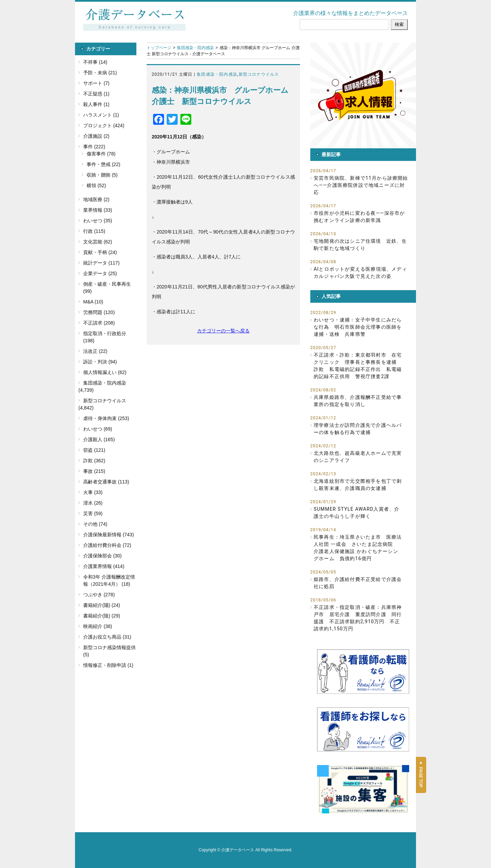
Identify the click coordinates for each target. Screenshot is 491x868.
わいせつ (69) (98, 429)
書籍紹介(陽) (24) (102, 605)
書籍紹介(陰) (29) (102, 616)
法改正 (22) (95, 351)
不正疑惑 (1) (96, 94)
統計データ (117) (101, 263)
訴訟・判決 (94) (100, 362)
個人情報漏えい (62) (105, 372)
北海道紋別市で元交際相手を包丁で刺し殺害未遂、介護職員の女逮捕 (358, 485)
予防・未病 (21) (100, 73)
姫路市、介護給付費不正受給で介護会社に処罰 (358, 583)
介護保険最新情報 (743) (109, 535)
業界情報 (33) (98, 210)
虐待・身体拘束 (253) (106, 418)
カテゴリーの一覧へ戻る (223, 331)
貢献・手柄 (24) (100, 252)
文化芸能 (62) (98, 242)
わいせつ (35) (98, 221)
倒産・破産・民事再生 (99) (107, 288)
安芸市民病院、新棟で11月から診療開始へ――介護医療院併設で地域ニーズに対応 (361, 185)
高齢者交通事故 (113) (106, 482)
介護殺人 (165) (99, 439)
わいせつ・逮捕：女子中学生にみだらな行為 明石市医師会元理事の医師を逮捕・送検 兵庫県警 (358, 327)
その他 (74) (95, 524)
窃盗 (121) (94, 450)
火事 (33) (93, 492)
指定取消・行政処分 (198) (105, 337)
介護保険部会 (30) (102, 556)
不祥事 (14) (95, 62)
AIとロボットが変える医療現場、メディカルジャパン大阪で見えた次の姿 (360, 273)
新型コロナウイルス (259, 74)
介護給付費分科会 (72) (107, 545)
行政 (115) (94, 231)
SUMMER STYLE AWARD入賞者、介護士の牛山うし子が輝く (356, 513)
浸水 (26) (93, 503)
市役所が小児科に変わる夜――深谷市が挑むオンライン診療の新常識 (359, 217)
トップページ (159, 48)
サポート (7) (96, 83)
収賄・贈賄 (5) (102, 175)
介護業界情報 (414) (104, 566)
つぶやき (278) (99, 595)
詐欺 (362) (94, 461)
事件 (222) (94, 147)
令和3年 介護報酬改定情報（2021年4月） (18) (109, 580)
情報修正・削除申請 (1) (108, 665)
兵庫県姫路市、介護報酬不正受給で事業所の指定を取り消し (358, 401)
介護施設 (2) (96, 136)
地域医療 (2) (96, 199)
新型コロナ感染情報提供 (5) (109, 651)
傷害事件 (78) (101, 154)
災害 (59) (93, 513)
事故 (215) (94, 471)
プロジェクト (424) (104, 125)
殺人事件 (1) (96, 104)
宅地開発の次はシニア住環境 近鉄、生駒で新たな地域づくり (360, 245)
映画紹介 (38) (98, 626)
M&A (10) (93, 302)
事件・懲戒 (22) (103, 164)
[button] (363, 95)
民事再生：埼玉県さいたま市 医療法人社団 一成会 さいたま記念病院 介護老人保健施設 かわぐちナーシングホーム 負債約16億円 (358, 548)
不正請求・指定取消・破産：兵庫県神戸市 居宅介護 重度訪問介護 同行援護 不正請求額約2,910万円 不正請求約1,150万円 (358, 618)
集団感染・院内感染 (195, 48)
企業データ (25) (100, 273)
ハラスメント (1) (101, 115)
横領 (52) (96, 185)
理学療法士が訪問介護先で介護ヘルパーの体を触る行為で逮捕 (358, 429)
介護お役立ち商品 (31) (107, 637)
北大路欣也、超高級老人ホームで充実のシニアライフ (358, 457)
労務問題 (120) (99, 312)
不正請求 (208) (99, 323)
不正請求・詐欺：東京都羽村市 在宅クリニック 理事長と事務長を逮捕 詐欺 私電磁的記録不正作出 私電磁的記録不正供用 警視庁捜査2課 (358, 366)
